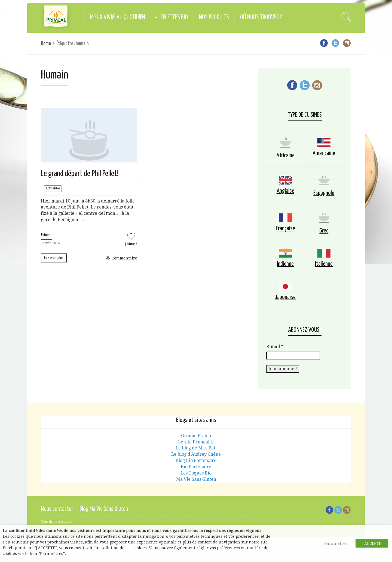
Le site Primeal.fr (196, 442)
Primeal (47, 235)
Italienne (324, 264)
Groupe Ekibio (196, 436)
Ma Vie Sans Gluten (196, 479)
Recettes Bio (174, 18)
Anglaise (285, 191)
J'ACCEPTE (372, 543)
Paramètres (336, 543)
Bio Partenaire (196, 467)
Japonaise (285, 297)
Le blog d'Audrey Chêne (196, 454)
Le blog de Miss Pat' (196, 448)
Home (46, 43)
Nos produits (214, 18)
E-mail (275, 347)
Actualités (53, 188)
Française (285, 229)
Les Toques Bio (196, 473)
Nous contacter (57, 509)
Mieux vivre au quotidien (118, 18)
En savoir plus (54, 258)
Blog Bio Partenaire (196, 460)
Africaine (285, 155)
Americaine (324, 153)
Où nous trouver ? (261, 18)
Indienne (285, 264)
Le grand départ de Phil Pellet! (80, 174)
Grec (324, 231)
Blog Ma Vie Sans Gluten (104, 509)
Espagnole (324, 193)
